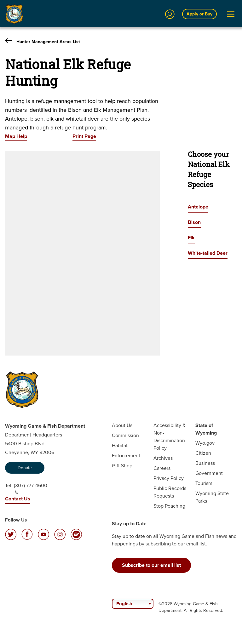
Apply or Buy (199, 14)
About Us (122, 425)
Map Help (16, 136)
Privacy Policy (169, 478)
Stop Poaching (169, 506)
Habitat (120, 445)
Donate (25, 468)
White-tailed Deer (208, 253)
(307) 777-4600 (31, 488)
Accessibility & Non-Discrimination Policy (170, 437)
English (124, 604)
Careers (162, 468)
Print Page (84, 136)
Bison (194, 222)
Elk (191, 238)
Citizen (203, 453)
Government (209, 473)
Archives (163, 458)
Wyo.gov (205, 443)
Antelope (198, 207)
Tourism (204, 483)
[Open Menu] (231, 14)
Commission (125, 435)
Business (205, 463)
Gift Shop (122, 466)
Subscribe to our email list (151, 565)
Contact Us (18, 499)
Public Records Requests (170, 492)
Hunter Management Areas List (43, 41)
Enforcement (126, 456)
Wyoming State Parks (212, 497)
